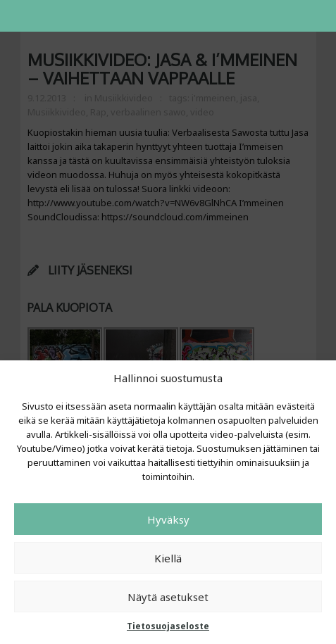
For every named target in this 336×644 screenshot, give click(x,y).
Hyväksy (168, 519)
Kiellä (168, 558)
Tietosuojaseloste (168, 626)
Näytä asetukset (168, 597)
